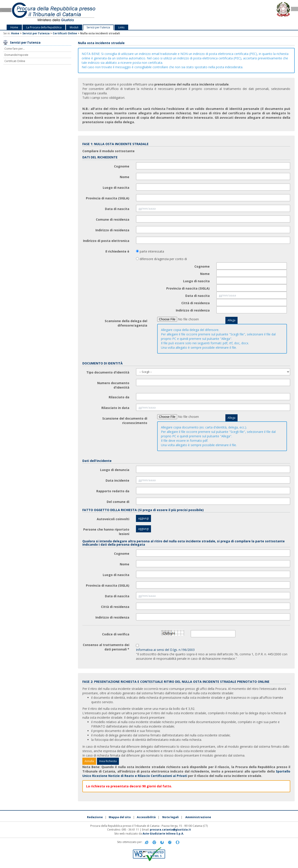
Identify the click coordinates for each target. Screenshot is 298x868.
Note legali (170, 817)
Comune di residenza (113, 219)
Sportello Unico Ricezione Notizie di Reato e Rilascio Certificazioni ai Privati (186, 774)
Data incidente (117, 480)
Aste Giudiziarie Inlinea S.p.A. (163, 834)
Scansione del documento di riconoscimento (125, 421)
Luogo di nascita (116, 188)
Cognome (122, 166)
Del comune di (118, 502)
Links (121, 27)
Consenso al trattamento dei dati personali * (106, 647)
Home (14, 27)
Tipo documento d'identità (108, 372)
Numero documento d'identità (113, 385)
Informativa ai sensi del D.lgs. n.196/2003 (165, 650)
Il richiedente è (117, 251)
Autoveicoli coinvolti (113, 519)
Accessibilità (146, 817)
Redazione (95, 817)
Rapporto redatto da (113, 491)
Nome (125, 177)
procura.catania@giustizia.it (170, 830)
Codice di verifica (116, 634)
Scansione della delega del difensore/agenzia (126, 323)
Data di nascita (117, 209)
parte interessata (151, 251)
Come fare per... (15, 49)
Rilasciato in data (115, 408)
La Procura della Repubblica (44, 27)
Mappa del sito (120, 817)
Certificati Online (65, 33)
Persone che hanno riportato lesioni (106, 532)
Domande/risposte (16, 55)
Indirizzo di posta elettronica (106, 241)
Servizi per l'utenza (98, 27)
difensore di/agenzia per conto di (163, 259)
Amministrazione (198, 817)
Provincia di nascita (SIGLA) (108, 198)
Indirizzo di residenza (112, 230)
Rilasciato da (119, 397)
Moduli (74, 27)
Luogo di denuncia (115, 470)
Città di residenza (195, 303)
